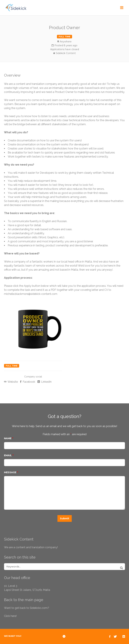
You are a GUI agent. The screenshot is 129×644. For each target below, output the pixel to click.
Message (11, 472)
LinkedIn (46, 382)
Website (12, 382)
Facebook (29, 382)
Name (9, 438)
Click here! (10, 616)
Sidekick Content (66, 53)
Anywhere (66, 42)
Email (9, 455)
